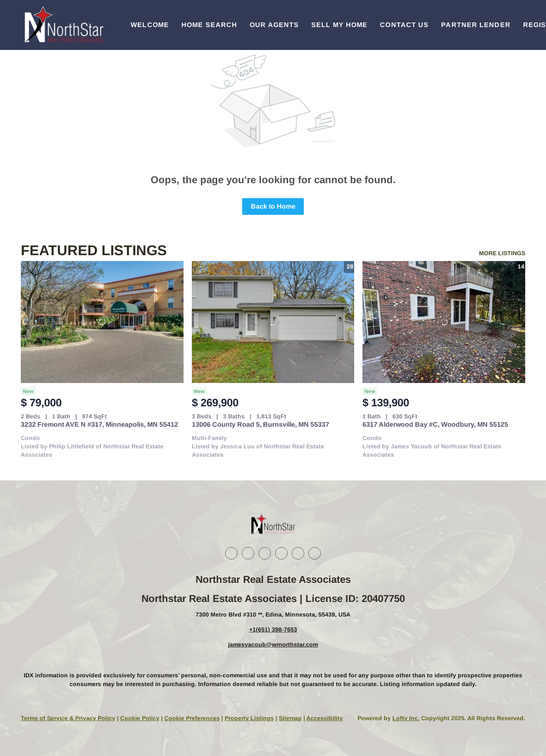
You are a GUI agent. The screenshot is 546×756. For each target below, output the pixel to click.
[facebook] (231, 553)
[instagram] (281, 553)
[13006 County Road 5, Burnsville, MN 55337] (273, 322)
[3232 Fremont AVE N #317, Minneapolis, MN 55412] (102, 322)
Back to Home (273, 206)
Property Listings (249, 718)
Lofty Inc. (406, 718)
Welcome (150, 25)
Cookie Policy (140, 718)
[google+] (315, 553)
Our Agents (274, 25)
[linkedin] (248, 553)
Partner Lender (476, 25)
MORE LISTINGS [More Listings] (502, 253)
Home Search (209, 25)
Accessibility (325, 718)
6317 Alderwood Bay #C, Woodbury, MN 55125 (435, 424)
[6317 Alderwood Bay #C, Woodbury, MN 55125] (444, 322)
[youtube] (298, 553)
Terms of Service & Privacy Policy (68, 718)
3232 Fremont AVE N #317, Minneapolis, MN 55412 (99, 424)
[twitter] (265, 553)
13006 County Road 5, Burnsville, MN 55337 (261, 424)
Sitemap (290, 718)
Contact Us (404, 25)
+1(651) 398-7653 (273, 629)
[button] (63, 25)
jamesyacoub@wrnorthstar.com (273, 644)
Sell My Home (339, 25)
